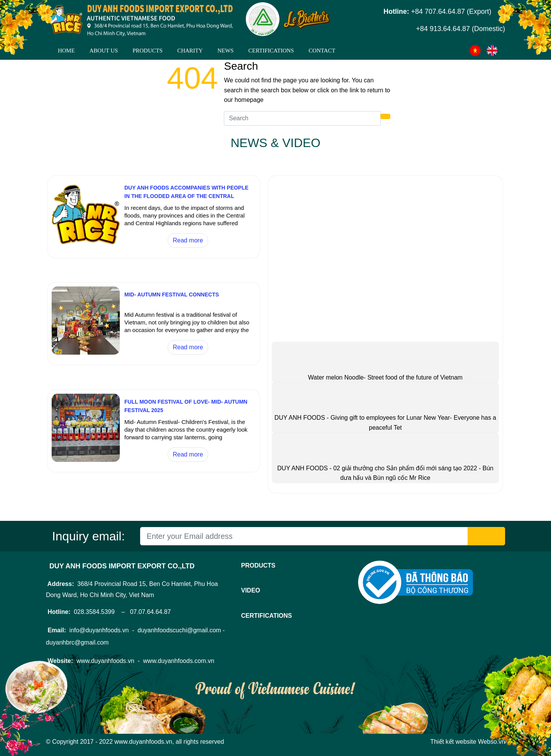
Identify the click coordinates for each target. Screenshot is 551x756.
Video (251, 590)
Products (147, 51)
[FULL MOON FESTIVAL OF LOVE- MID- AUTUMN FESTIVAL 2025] (86, 460)
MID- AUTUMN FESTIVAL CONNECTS (172, 295)
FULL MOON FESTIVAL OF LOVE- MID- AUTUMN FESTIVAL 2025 (186, 406)
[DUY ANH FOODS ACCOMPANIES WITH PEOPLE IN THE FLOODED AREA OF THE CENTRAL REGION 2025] (86, 246)
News (226, 51)
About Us (104, 51)
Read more (188, 240)
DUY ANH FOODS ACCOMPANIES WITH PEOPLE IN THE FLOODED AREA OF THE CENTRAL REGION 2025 (186, 196)
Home (66, 51)
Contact (322, 51)
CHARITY (190, 51)
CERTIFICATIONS (271, 51)
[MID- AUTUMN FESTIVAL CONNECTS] (86, 353)
